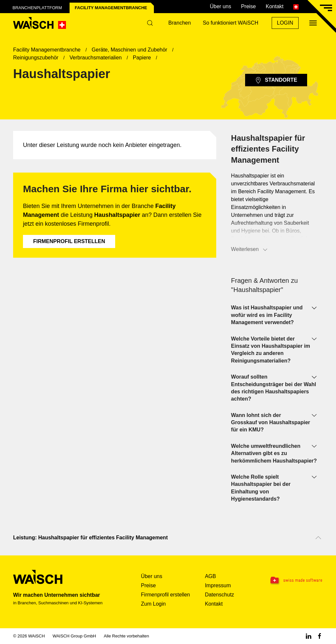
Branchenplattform (37, 8)
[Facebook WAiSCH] (320, 636)
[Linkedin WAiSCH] (308, 636)
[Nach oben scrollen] (318, 538)
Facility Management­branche (111, 8)
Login (285, 23)
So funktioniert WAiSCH (231, 23)
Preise (248, 6)
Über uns (220, 6)
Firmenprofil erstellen (69, 241)
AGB (210, 576)
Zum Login (154, 604)
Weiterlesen (250, 250)
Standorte (276, 80)
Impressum (218, 585)
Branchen (180, 23)
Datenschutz (219, 595)
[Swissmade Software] (296, 581)
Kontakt (275, 6)
